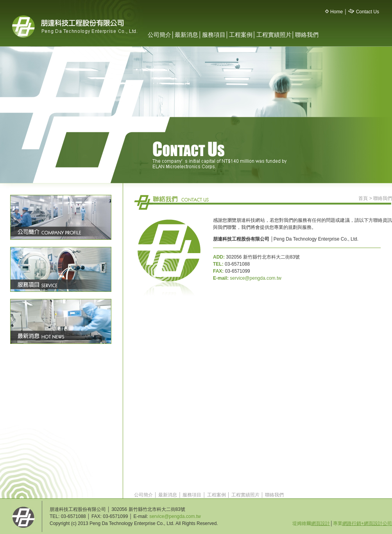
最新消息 (186, 35)
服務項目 (214, 35)
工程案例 (241, 35)
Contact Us (368, 12)
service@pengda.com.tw (256, 278)
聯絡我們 (307, 35)
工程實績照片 (274, 35)
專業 (362, 523)
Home (337, 12)
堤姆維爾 (311, 523)
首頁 (363, 198)
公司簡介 (159, 35)
